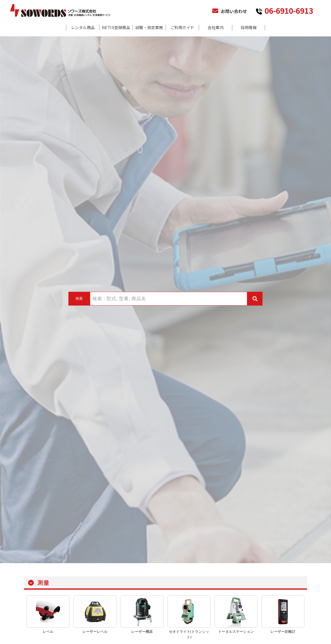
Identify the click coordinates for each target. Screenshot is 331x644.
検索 (79, 299)
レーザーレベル (95, 632)
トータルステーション (236, 632)
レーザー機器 (142, 632)
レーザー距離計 (283, 632)
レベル (48, 632)
